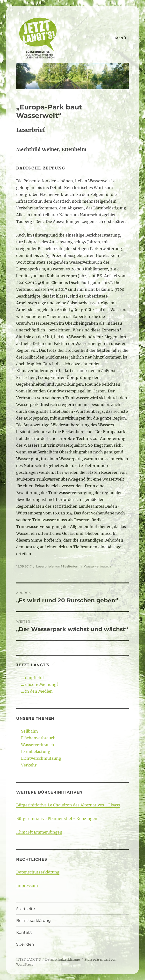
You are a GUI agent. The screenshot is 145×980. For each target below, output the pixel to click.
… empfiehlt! (33, 678)
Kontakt (24, 932)
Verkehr (29, 765)
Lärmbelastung (36, 751)
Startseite (26, 909)
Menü (121, 38)
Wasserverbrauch (97, 566)
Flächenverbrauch (38, 738)
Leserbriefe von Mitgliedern (58, 566)
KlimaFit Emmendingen (39, 832)
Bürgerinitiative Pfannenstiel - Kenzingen (57, 819)
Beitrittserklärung (33, 921)
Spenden (25, 944)
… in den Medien (37, 691)
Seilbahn (29, 731)
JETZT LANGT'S (29, 960)
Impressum (27, 886)
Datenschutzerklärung (38, 872)
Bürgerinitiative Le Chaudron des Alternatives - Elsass (68, 805)
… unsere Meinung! (40, 684)
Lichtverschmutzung (41, 758)
